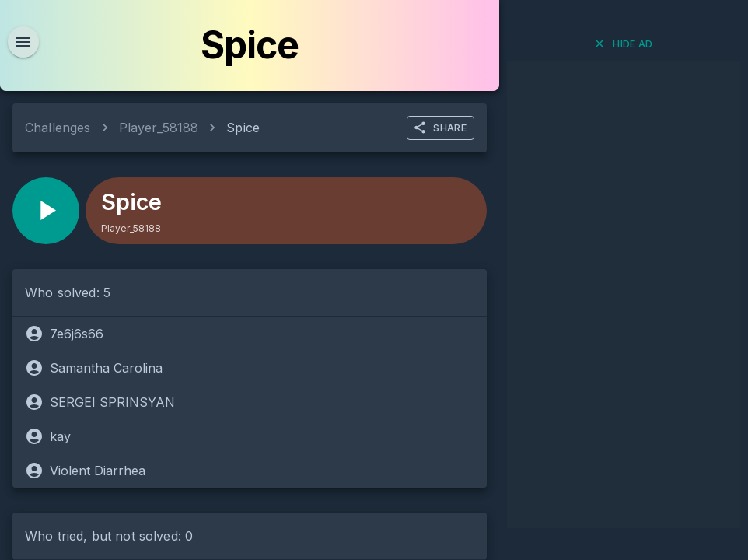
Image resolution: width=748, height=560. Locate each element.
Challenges (58, 128)
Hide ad (623, 44)
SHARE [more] (440, 128)
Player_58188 (159, 128)
